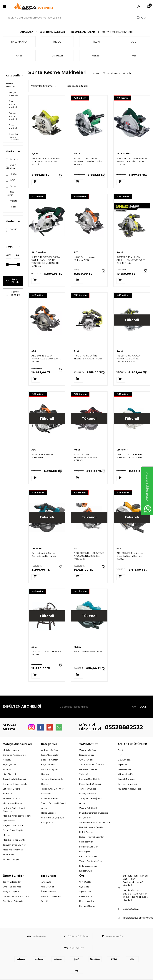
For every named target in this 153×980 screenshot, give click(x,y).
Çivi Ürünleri (86, 760)
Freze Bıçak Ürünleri (90, 784)
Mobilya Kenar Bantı (14, 840)
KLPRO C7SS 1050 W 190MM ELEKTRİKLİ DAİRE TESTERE (89, 161)
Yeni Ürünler (48, 887)
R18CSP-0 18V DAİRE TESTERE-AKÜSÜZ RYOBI (88, 357)
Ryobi (11, 207)
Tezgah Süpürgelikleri (53, 779)
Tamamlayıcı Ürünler (14, 845)
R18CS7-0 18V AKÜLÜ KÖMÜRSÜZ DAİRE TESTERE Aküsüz (128, 359)
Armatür (8, 760)
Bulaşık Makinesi (127, 779)
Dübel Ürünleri (87, 871)
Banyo (45, 784)
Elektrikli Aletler (52, 32)
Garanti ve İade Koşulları (16, 896)
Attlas (11, 186)
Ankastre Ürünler (50, 750)
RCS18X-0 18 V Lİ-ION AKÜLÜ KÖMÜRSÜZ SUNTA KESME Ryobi (131, 260)
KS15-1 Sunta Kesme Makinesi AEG (84, 258)
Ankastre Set (124, 769)
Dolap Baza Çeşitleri (14, 830)
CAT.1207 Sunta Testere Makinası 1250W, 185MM (129, 456)
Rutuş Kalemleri (88, 794)
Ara (142, 18)
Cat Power (10, 193)
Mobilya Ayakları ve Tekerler (18, 816)
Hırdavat (46, 774)
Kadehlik (7, 794)
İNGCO (12, 159)
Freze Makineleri (14, 127)
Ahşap (45, 808)
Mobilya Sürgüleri (89, 847)
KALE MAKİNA (11, 167)
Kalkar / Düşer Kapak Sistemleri (14, 809)
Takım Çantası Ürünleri (54, 803)
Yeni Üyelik (85, 882)
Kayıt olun (139, 707)
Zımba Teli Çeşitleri (89, 808)
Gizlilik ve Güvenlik (13, 901)
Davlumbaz (124, 760)
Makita (12, 201)
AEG (10, 180)
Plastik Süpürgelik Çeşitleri (94, 813)
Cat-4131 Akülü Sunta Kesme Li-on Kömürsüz (44, 554)
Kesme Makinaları (83, 32)
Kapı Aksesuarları (50, 755)
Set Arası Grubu (11, 789)
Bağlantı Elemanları (14, 825)
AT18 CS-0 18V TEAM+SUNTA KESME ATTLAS (86, 457)
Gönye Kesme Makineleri (14, 116)
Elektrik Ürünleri (88, 856)
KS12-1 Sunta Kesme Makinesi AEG (42, 456)
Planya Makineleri (14, 94)
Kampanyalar (87, 901)
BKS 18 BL (11, 231)
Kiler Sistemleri (11, 774)
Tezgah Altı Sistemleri (14, 779)
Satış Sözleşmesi (11, 891)
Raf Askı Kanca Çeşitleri (92, 827)
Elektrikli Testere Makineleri (14, 137)
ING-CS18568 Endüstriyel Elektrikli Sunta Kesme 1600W (130, 556)
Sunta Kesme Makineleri (14, 104)
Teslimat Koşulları (12, 882)
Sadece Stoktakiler (76, 86)
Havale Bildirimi (88, 906)
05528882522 (124, 727)
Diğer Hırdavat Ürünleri (92, 837)
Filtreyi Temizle (13, 293)
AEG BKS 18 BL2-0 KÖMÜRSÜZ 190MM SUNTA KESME (46, 359)
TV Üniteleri (9, 854)
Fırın (120, 755)
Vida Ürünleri (86, 774)
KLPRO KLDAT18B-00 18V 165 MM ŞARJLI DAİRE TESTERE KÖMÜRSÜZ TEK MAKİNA (46, 261)
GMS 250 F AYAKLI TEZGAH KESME (46, 653)
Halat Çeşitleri (49, 813)
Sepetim (46, 901)
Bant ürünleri (87, 755)
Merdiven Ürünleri (89, 769)
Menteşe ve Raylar (13, 803)
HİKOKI (12, 174)
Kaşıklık (7, 769)
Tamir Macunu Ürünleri (92, 764)
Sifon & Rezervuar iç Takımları (95, 822)
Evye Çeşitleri (10, 764)
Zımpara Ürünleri (89, 750)
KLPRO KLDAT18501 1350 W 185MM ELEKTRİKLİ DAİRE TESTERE (132, 161)
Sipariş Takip (86, 891)
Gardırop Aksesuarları (14, 755)
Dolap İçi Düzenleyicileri (16, 784)
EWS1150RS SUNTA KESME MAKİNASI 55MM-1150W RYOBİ (46, 161)
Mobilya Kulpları (11, 750)
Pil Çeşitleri (85, 818)
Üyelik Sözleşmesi (12, 887)
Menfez (7, 835)
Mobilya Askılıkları (12, 798)
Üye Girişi (84, 887)
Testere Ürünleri (88, 789)
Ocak (120, 750)
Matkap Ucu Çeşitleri (90, 779)
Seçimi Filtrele (13, 281)
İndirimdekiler (49, 891)
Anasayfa (27, 32)
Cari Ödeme (86, 896)
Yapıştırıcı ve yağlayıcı (53, 818)
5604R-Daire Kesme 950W (88, 652)
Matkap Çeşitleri (50, 769)
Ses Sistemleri (86, 842)
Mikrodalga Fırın (126, 774)
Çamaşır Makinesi (127, 784)
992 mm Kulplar (12, 859)
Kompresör (47, 822)
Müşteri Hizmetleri (51, 896)
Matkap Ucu (86, 851)
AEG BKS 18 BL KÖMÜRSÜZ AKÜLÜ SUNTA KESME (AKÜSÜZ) (89, 556)
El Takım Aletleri (50, 798)
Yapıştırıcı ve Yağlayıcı (91, 798)
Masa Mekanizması (13, 850)
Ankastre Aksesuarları (129, 789)
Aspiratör (123, 764)
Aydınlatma (9, 821)
